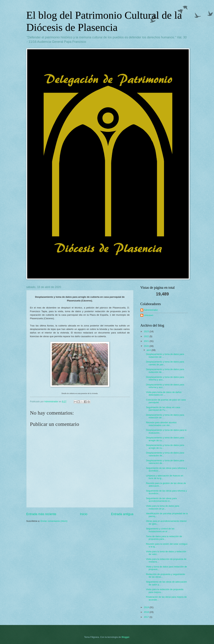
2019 (147, 607)
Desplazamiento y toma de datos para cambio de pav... (165, 363)
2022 (147, 336)
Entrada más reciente (41, 514)
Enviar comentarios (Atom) (54, 521)
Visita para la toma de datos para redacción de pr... (163, 507)
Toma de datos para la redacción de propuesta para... (164, 538)
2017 (147, 617)
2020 (147, 346)
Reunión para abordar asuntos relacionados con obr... (161, 424)
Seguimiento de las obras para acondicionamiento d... (161, 500)
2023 (147, 331)
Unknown (149, 315)
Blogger (126, 637)
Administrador (151, 310)
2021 (147, 341)
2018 (147, 612)
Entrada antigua (122, 514)
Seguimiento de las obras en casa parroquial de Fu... (163, 409)
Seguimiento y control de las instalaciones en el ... (160, 530)
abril (149, 350)
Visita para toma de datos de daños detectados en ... (164, 393)
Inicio (84, 514)
